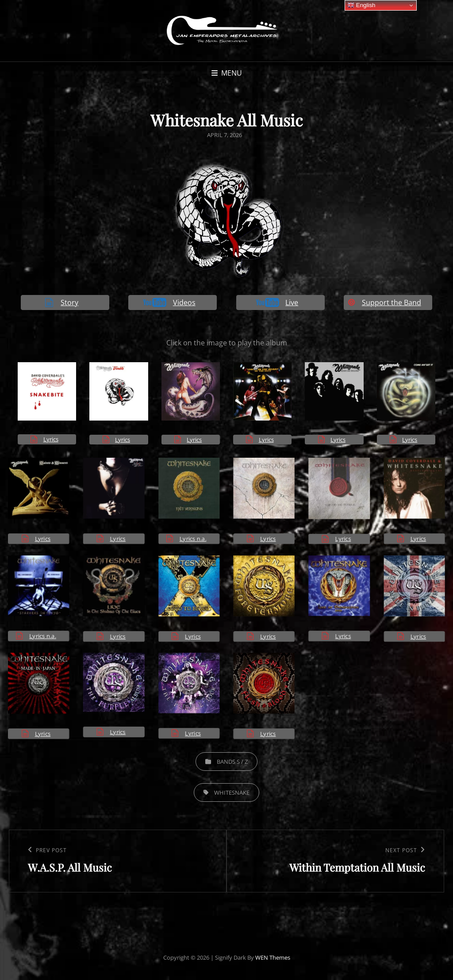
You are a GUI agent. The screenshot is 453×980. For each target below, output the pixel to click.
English (361, 5)
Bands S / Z (232, 762)
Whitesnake (232, 792)
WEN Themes (273, 957)
